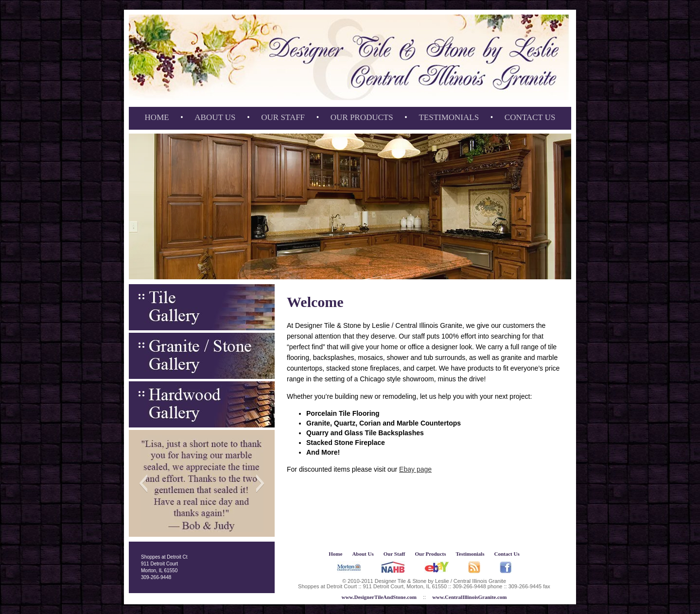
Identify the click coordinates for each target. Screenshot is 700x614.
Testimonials (449, 117)
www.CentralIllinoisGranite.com (469, 597)
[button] (143, 483)
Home (157, 117)
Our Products (362, 117)
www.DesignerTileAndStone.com (379, 597)
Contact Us (530, 117)
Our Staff (283, 117)
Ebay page (415, 469)
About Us (215, 117)
